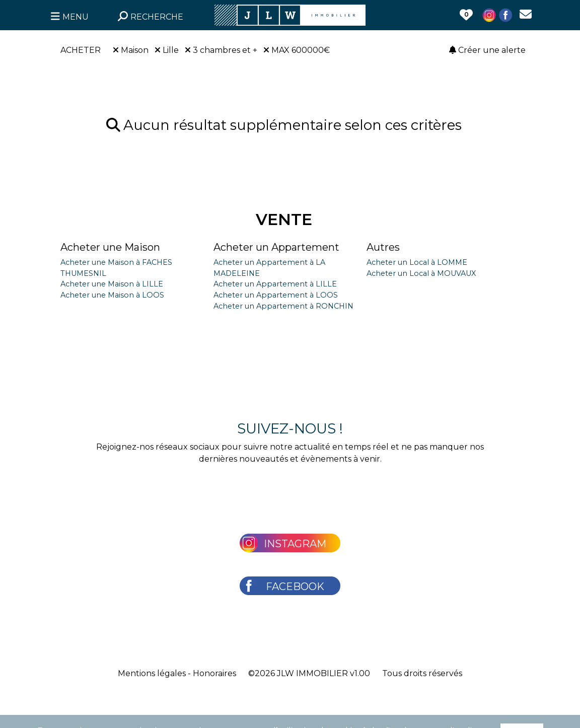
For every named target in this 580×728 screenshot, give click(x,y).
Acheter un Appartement (276, 247)
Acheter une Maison (110, 247)
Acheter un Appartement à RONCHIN (283, 306)
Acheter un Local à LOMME (417, 262)
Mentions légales (152, 673)
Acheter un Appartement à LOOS (276, 295)
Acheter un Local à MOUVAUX (421, 273)
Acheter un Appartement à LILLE (275, 284)
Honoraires (214, 673)
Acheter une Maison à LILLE (112, 284)
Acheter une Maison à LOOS (112, 295)
